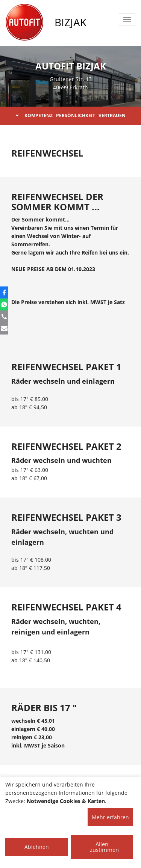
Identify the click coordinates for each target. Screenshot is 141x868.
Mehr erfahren (110, 817)
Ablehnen (37, 847)
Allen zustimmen (104, 847)
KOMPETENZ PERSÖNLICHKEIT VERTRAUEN (71, 115)
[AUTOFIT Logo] (24, 23)
